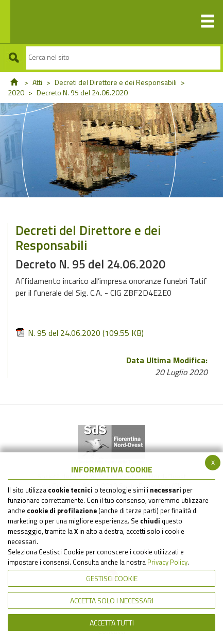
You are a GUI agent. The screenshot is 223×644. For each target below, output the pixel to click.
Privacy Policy (167, 562)
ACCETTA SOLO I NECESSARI (112, 600)
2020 (16, 92)
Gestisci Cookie (112, 578)
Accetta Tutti (112, 623)
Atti (37, 82)
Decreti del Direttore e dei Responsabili (116, 82)
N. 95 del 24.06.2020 (80, 333)
